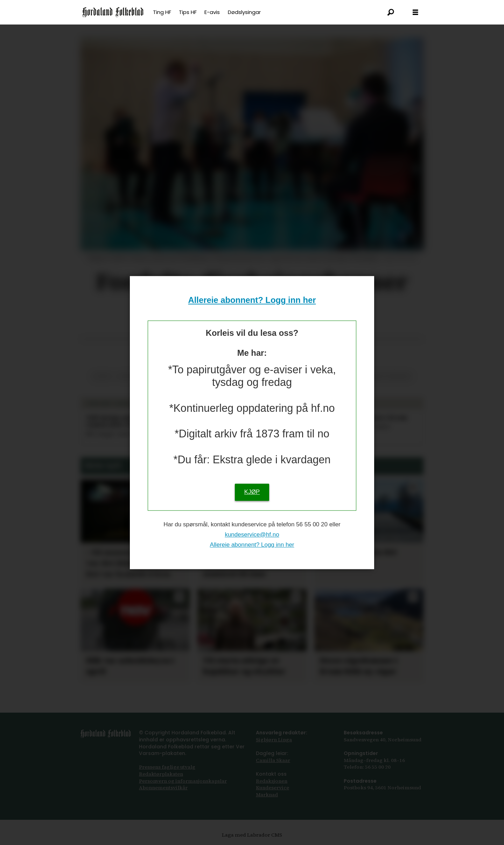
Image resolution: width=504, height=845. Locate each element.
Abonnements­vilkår (163, 788)
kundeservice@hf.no (252, 535)
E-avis (212, 12)
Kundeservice (272, 788)
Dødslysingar (244, 12)
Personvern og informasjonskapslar (183, 781)
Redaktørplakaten (161, 774)
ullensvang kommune (381, 376)
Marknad (267, 795)
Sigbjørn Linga (274, 740)
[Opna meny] (415, 12)
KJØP (252, 492)
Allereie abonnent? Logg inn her (252, 300)
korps (102, 376)
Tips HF (188, 12)
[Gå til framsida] (113, 12)
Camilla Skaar (273, 760)
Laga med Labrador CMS (252, 835)
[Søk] (391, 12)
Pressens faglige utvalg (167, 767)
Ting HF (162, 12)
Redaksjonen (272, 781)
